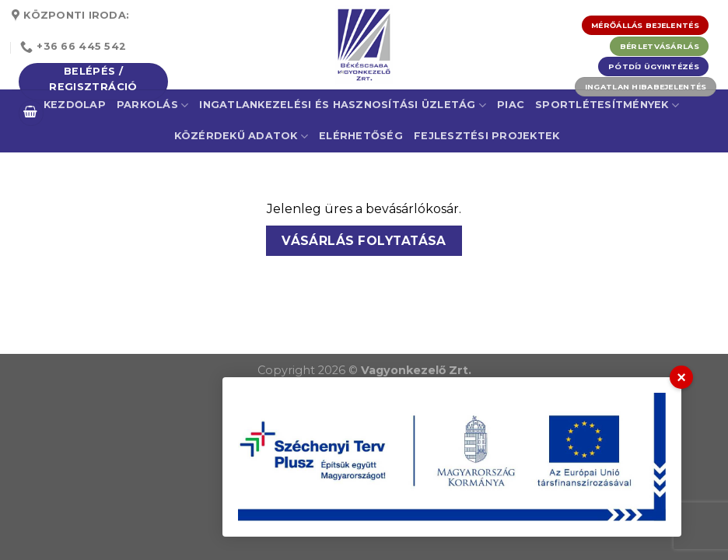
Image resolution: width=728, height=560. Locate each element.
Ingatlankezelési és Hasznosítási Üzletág (343, 105)
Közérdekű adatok (241, 136)
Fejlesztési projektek (486, 136)
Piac (511, 105)
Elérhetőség (361, 136)
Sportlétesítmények (607, 105)
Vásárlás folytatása (364, 241)
